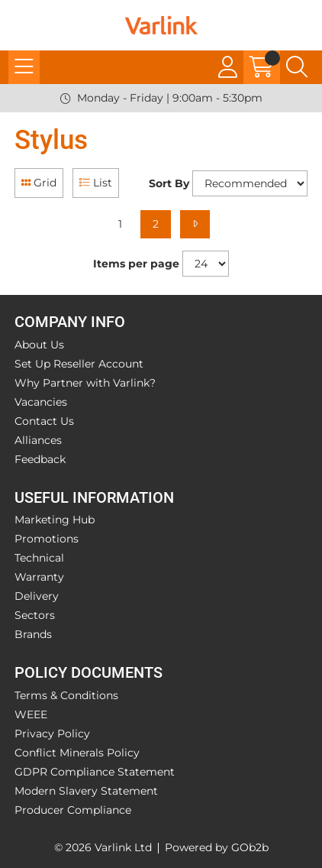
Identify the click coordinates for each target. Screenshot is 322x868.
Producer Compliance (73, 810)
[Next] (195, 224)
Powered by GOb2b (217, 847)
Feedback (40, 459)
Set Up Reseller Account (79, 364)
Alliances (38, 440)
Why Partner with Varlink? (85, 383)
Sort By (169, 183)
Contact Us (44, 421)
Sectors (35, 615)
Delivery (37, 596)
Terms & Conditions (66, 695)
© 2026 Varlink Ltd (103, 847)
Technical (39, 558)
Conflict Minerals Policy (77, 753)
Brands (33, 634)
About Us (39, 345)
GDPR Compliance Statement (95, 772)
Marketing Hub (55, 520)
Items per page (136, 264)
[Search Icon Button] (297, 67)
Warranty (39, 577)
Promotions (47, 539)
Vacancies (41, 402)
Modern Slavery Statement (86, 791)
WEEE (31, 714)
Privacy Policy (52, 734)
